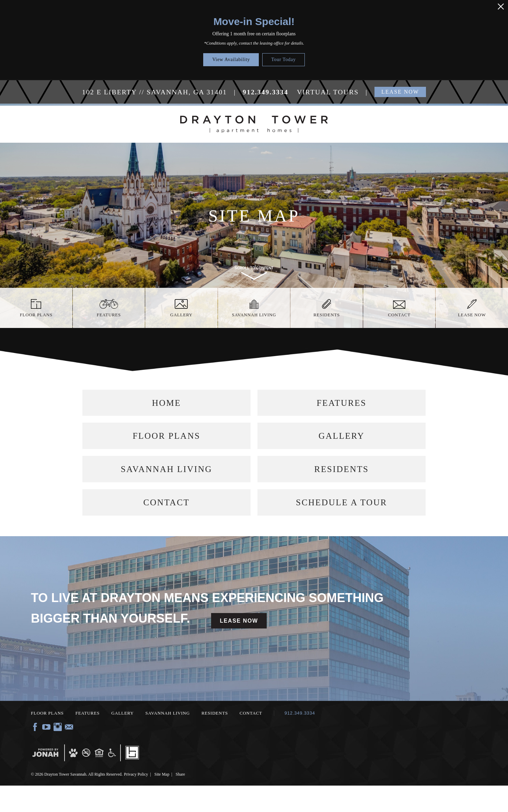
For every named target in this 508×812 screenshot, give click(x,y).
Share (180, 801)
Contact (166, 525)
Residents (342, 486)
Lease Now (239, 647)
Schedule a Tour (342, 525)
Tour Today (283, 60)
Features (342, 406)
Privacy (136, 801)
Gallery (342, 446)
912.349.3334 (300, 739)
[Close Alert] (501, 7)
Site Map (162, 801)
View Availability (231, 60)
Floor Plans (166, 446)
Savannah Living (167, 486)
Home (166, 406)
